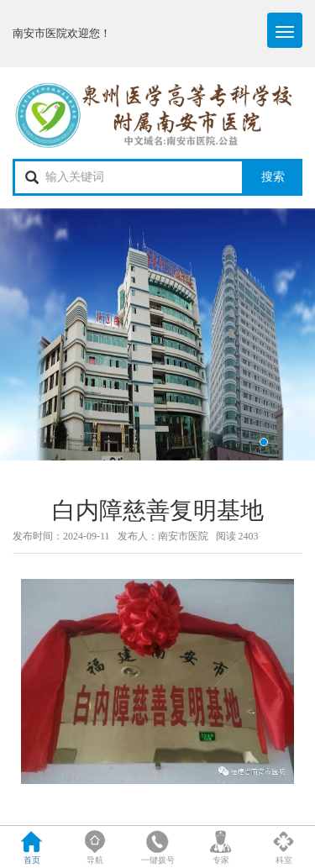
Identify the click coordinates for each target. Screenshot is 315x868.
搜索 (273, 177)
